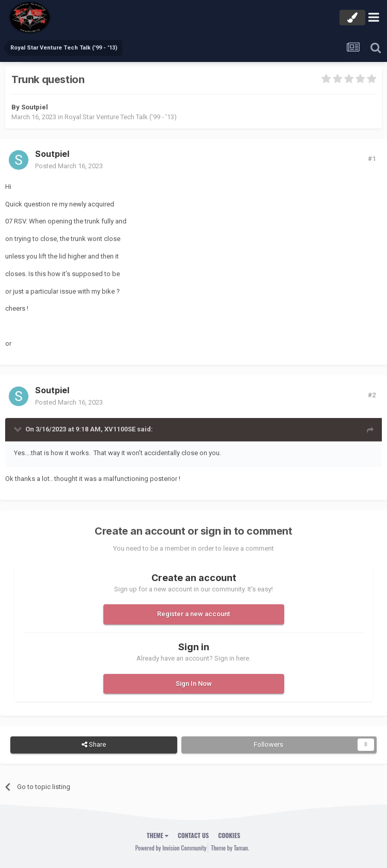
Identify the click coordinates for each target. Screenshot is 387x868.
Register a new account (193, 614)
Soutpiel (35, 107)
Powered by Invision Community (171, 848)
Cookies (229, 835)
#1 (372, 159)
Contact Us (193, 835)
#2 (372, 395)
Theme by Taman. (230, 848)
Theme (158, 835)
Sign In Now (194, 684)
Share (94, 745)
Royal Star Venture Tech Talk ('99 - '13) (121, 117)
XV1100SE (120, 429)
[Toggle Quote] (19, 429)
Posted (69, 166)
